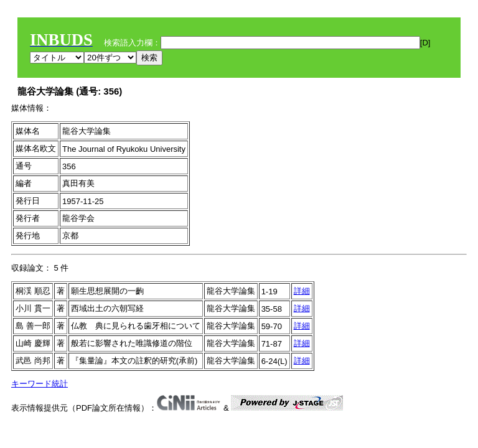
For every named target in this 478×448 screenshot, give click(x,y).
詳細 (302, 291)
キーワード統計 (40, 384)
